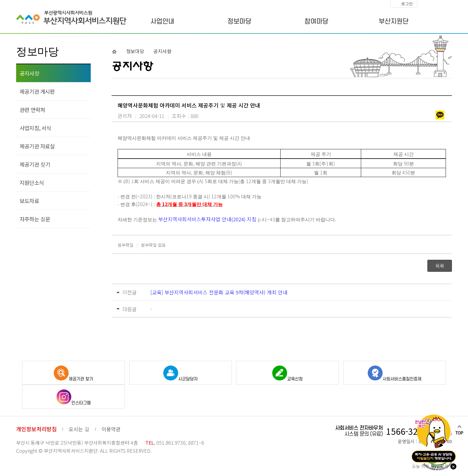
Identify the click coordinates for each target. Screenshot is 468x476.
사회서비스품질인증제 (395, 374)
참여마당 (316, 22)
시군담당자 (180, 374)
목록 (440, 266)
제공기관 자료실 (37, 146)
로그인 (407, 4)
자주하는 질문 (35, 219)
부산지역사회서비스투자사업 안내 (195, 219)
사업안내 (162, 22)
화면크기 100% (435, 4)
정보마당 (239, 22)
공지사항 (30, 73)
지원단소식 (32, 182)
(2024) (239, 219)
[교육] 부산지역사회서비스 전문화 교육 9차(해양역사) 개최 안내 (219, 292)
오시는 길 (79, 429)
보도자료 (29, 201)
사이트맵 (438, 22)
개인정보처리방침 (36, 429)
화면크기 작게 (424, 4)
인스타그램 (74, 397)
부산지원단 (394, 22)
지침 (252, 219)
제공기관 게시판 (37, 91)
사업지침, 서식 (36, 128)
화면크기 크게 (447, 4)
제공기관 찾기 (35, 164)
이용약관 (111, 429)
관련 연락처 (32, 110)
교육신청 (287, 374)
